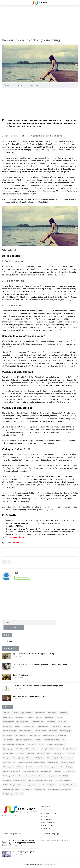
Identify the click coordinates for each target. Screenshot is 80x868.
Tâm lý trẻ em (49, 717)
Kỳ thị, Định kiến (46, 772)
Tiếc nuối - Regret (53, 758)
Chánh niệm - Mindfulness (11, 790)
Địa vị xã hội (62, 722)
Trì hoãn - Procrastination (21, 776)
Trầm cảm (6, 713)
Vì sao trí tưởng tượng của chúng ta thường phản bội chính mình (25, 842)
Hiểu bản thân (8, 735)
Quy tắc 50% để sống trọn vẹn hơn (25, 675)
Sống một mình (8, 754)
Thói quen (30, 758)
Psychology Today (16, 537)
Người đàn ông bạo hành (24, 740)
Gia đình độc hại (43, 726)
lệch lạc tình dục (27, 713)
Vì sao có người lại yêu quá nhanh (25, 852)
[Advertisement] (40, 21)
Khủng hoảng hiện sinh (31, 772)
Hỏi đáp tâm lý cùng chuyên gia (13, 794)
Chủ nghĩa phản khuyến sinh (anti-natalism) (32, 763)
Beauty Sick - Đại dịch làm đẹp (51, 749)
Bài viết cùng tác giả (22, 578)
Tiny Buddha (32, 744)
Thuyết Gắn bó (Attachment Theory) (27, 749)
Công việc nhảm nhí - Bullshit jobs (59, 776)
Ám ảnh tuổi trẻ (8, 740)
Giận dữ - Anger (53, 763)
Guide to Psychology (9, 731)
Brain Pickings (8, 717)
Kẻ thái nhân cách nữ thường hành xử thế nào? (30, 696)
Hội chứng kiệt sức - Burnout (67, 785)
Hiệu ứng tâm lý (18, 758)
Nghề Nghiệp (48, 819)
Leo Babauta (19, 717)
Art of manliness (40, 713)
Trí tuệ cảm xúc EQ (49, 735)
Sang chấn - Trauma (68, 763)
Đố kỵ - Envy (40, 758)
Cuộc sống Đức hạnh (44, 754)
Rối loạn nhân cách (38, 722)
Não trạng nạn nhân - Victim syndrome (40, 781)
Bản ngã (39, 717)
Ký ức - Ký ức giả (8, 749)
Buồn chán (29, 767)
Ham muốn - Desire (9, 763)
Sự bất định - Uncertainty (63, 781)
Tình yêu (16, 713)
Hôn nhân (31, 754)
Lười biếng (7, 776)
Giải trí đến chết (40, 790)
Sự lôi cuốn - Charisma (38, 776)
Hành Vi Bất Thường (50, 813)
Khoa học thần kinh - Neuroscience (14, 744)
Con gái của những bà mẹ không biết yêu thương (25, 785)
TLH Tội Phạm (48, 826)
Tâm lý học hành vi (21, 735)
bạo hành (38, 740)
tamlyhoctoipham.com (33, 865)
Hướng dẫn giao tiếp (25, 731)
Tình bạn (67, 726)
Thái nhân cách (56, 726)
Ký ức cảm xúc (62, 735)
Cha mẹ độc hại (35, 735)
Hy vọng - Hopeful (67, 758)
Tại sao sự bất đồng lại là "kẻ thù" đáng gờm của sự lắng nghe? (36, 654)
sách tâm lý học (27, 790)
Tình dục (59, 717)
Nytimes (18, 726)
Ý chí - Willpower (69, 772)
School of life (53, 731)
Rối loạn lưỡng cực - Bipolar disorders (14, 781)
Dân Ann (16, 543)
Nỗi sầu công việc (65, 731)
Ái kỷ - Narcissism (59, 754)
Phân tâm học (7, 726)
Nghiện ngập (20, 754)
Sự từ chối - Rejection (49, 785)
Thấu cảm (30, 717)
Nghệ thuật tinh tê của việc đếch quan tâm (16, 722)
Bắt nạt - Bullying (66, 767)
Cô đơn (7, 562)
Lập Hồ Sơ (47, 829)
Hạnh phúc (71, 754)
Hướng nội (7, 758)
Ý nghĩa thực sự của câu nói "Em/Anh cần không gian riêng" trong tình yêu (40, 664)
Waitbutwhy (64, 713)
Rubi (21, 85)
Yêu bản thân (51, 722)
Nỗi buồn (20, 767)
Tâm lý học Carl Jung (69, 749)
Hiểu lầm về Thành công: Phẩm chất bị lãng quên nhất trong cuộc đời (38, 686)
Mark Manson (52, 713)
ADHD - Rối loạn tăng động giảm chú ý (60, 790)
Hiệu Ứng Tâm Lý (49, 823)
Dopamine (58, 772)
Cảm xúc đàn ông (40, 731)
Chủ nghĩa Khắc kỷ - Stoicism (56, 744)
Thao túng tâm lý (8, 767)
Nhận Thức (34, 85)
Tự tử (5, 785)
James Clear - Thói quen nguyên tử (47, 767)
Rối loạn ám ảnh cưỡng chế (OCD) (54, 740)
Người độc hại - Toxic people (12, 772)
